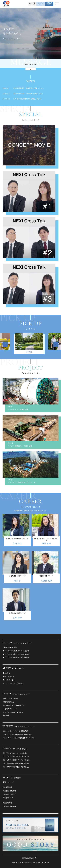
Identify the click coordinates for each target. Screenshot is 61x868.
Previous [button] (5, 344)
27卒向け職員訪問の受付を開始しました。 (28, 99)
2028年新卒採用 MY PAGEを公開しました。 (29, 93)
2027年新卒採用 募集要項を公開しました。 (29, 88)
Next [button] (56, 344)
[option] (31, 344)
